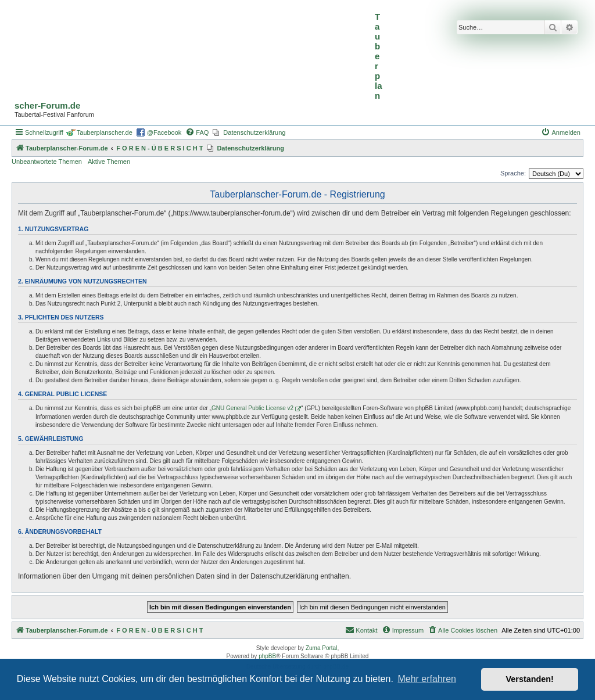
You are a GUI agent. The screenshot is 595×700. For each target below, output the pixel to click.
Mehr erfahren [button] (427, 679)
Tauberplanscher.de (105, 132)
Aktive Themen (109, 161)
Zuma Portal (321, 648)
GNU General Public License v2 (252, 408)
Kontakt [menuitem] (361, 630)
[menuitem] (197, 132)
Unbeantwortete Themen (47, 161)
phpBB (267, 656)
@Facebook (164, 132)
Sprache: (513, 173)
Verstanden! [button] (530, 679)
